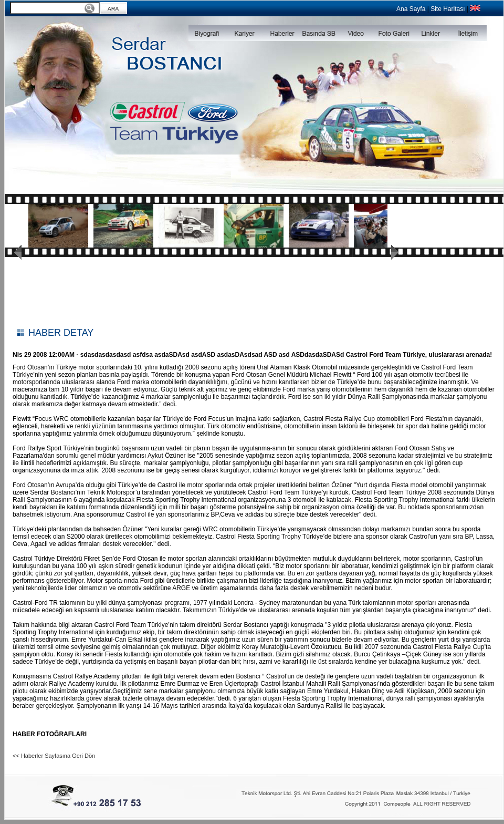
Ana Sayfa (411, 9)
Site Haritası (448, 9)
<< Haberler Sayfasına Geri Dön (54, 756)
